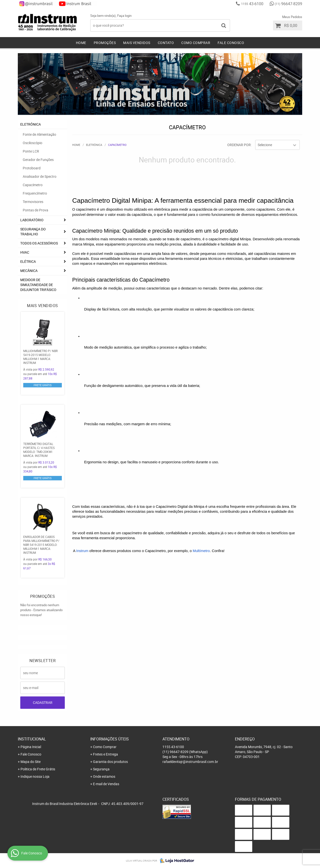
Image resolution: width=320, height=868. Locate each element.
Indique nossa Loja (35, 776)
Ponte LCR (31, 151)
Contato (166, 43)
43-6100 (252, 4)
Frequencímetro (35, 193)
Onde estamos (104, 776)
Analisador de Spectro (40, 176)
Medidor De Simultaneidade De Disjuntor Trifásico (38, 285)
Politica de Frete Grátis (38, 769)
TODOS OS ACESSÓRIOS (39, 243)
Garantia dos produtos (110, 762)
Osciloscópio (33, 143)
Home (81, 43)
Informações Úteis (110, 739)
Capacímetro (33, 185)
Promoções (105, 43)
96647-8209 (288, 4)
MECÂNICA (29, 271)
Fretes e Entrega (105, 754)
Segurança (101, 769)
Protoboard (32, 168)
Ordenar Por (239, 145)
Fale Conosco (231, 43)
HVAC (25, 252)
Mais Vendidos (137, 43)
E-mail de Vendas (106, 784)
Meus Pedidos (292, 17)
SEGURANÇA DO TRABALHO (33, 232)
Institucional (32, 739)
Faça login (124, 16)
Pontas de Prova (35, 210)
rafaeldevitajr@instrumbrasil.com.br (190, 762)
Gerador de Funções (38, 160)
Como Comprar (196, 43)
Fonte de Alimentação (39, 134)
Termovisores (33, 202)
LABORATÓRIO (32, 220)
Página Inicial (31, 747)
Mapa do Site (31, 762)
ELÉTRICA (28, 261)
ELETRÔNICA (31, 124)
